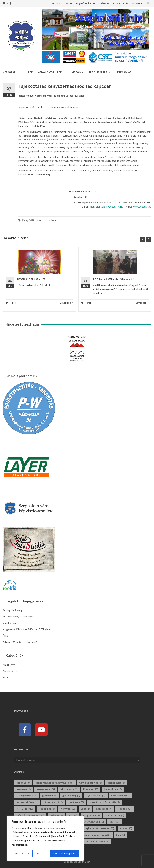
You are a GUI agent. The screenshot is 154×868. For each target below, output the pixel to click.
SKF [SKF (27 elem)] (114, 822)
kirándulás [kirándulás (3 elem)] (47, 809)
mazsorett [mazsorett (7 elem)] (104, 809)
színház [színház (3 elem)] (126, 828)
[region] (45, 838)
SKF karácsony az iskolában (113, 279)
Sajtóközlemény (11, 623)
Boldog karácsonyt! (32, 279)
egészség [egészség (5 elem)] (24, 789)
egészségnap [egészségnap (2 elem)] (46, 789)
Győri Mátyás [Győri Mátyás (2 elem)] (96, 796)
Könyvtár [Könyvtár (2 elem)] (68, 809)
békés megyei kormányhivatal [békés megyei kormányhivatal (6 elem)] (54, 783)
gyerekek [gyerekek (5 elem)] (49, 796)
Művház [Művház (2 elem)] (56, 815)
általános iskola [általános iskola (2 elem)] (98, 841)
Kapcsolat (137, 3)
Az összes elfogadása (65, 853)
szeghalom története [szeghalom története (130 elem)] (99, 828)
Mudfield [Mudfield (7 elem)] (124, 809)
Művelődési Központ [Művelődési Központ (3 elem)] (30, 815)
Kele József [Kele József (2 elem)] (25, 809)
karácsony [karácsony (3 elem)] (76, 802)
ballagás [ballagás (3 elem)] (23, 783)
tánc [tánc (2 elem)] (121, 835)
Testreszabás (22, 853)
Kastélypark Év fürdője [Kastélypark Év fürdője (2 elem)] (105, 802)
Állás (5, 636)
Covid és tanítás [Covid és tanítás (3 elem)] (90, 783)
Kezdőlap (57, 3)
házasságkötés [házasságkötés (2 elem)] (27, 802)
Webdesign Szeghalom (77, 862)
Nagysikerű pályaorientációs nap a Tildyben (27, 629)
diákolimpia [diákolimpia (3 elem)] (116, 783)
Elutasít (41, 853)
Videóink (104, 3)
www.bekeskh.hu (142, 207)
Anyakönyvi (9, 665)
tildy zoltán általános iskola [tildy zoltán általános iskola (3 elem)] (92, 835)
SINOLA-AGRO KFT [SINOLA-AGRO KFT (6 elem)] (91, 822)
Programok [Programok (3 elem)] (91, 815)
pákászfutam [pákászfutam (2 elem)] (115, 815)
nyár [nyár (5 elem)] (73, 815)
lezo (57, 220)
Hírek (69, 3)
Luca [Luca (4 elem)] (85, 809)
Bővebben (66, 303)
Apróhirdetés (120, 3)
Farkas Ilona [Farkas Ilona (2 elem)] (113, 789)
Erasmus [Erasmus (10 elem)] (91, 789)
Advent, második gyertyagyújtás (21, 642)
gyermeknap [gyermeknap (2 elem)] (71, 796)
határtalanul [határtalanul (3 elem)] (120, 796)
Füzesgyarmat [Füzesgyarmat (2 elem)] (26, 796)
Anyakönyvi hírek (86, 3)
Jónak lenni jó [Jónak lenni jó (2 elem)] (53, 802)
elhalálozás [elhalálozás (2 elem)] (69, 789)
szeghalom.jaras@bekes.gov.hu (106, 207)
